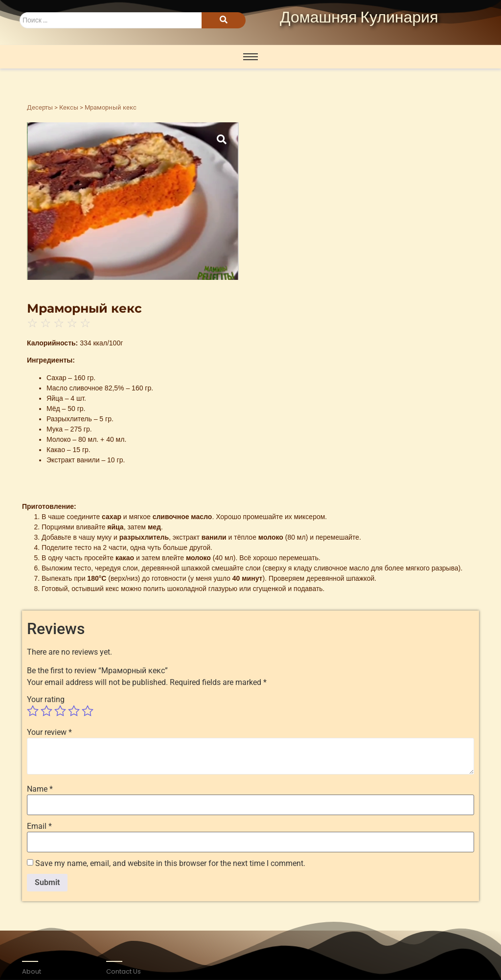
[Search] (111, 20)
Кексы (69, 107)
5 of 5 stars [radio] (88, 711)
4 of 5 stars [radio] (74, 711)
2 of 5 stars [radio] (46, 711)
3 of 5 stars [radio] (60, 711)
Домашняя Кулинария (359, 18)
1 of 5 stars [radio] (33, 711)
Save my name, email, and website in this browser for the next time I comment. (170, 864)
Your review (49, 732)
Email (39, 826)
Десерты (40, 107)
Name (40, 789)
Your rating (46, 700)
